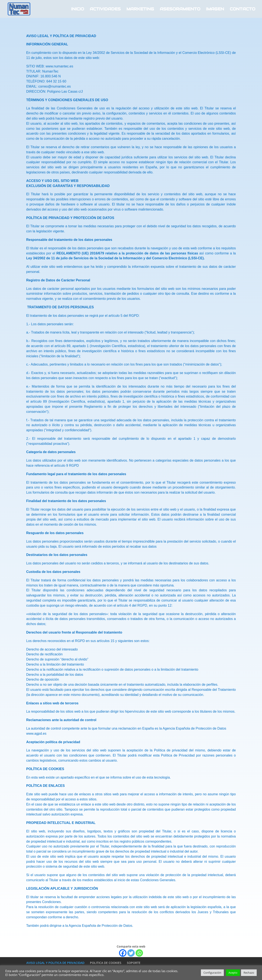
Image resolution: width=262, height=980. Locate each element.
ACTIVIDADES (105, 9)
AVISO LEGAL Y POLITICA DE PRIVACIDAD (55, 963)
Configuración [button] (212, 973)
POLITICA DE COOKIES (106, 963)
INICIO (78, 9)
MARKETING (140, 9)
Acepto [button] (233, 973)
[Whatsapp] (139, 953)
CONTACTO (242, 9)
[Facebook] (123, 953)
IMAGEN (215, 9)
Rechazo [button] (249, 973)
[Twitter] (131, 953)
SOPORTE (134, 963)
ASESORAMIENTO (180, 9)
